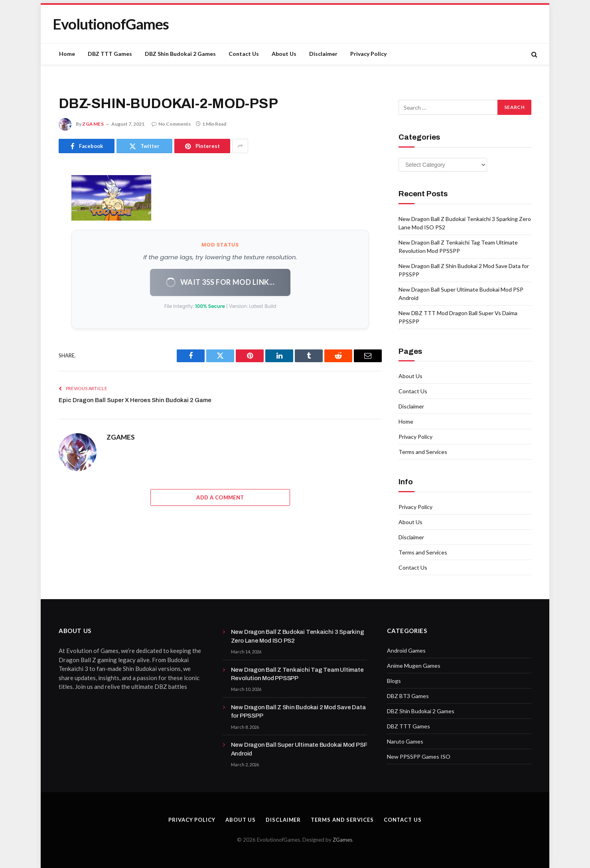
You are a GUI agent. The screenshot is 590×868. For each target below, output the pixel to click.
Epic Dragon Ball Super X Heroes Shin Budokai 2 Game (135, 400)
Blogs (394, 681)
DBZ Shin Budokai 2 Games (180, 54)
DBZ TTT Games (110, 54)
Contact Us (244, 54)
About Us (284, 54)
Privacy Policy (368, 54)
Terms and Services (423, 452)
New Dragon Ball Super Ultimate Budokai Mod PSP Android (299, 749)
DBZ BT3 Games (408, 696)
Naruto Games (405, 741)
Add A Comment (220, 497)
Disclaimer (323, 54)
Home (67, 54)
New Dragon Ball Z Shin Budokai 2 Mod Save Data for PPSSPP (298, 711)
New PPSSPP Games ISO (419, 757)
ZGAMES (93, 124)
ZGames (342, 840)
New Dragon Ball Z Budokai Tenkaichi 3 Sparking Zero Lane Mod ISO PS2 (298, 636)
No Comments (171, 124)
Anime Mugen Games (414, 666)
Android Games (406, 650)
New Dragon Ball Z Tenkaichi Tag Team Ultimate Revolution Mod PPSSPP (297, 674)
